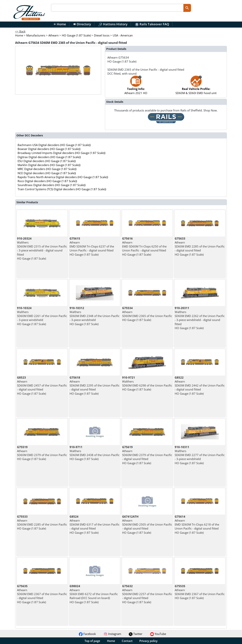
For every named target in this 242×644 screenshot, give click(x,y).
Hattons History (113, 24)
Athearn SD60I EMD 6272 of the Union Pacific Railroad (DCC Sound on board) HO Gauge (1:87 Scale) (94, 594)
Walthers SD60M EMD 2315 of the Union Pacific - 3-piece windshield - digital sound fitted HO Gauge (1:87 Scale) (42, 248)
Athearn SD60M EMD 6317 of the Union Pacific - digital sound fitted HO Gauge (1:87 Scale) (95, 525)
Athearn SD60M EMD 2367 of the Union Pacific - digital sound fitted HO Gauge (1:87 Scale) (42, 594)
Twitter (136, 634)
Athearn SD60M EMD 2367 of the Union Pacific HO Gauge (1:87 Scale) (200, 592)
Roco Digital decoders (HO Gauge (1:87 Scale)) (47, 181)
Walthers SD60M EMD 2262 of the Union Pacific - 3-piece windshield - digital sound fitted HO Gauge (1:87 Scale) (200, 318)
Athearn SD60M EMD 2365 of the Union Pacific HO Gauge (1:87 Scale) (147, 314)
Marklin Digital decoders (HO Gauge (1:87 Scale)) (49, 165)
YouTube (158, 634)
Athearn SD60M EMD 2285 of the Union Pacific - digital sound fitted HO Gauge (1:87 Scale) (200, 246)
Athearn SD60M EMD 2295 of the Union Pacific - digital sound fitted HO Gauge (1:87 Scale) (95, 385)
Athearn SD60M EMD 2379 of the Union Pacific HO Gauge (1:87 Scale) (42, 453)
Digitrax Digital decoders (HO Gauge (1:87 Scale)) (49, 157)
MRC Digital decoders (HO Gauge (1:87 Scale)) (47, 169)
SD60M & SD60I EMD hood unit (196, 87)
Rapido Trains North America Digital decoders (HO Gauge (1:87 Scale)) (63, 177)
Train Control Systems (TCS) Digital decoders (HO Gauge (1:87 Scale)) (62, 189)
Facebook (87, 634)
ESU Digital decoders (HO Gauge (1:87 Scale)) (47, 161)
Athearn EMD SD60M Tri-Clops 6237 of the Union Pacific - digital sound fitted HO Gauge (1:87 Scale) (92, 246)
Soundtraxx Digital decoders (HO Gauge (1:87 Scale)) (52, 185)
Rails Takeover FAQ (152, 24)
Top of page (92, 641)
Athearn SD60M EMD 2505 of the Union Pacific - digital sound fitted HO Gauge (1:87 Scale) (147, 525)
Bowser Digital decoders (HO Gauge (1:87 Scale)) (49, 149)
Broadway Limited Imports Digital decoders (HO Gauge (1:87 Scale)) (61, 153)
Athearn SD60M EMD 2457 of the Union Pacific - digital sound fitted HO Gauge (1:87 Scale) (42, 385)
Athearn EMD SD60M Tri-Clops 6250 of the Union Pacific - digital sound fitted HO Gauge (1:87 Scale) (144, 246)
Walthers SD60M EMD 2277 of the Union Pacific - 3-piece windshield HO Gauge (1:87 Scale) (200, 455)
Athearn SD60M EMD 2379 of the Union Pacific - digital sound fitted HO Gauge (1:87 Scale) (147, 455)
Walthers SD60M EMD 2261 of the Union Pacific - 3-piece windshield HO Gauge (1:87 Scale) (42, 316)
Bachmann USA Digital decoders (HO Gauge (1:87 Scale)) (54, 145)
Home (60, 24)
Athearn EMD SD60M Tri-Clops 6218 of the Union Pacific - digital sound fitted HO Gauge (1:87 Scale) (197, 525)
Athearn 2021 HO (136, 87)
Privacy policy (148, 641)
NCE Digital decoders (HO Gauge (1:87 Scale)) (47, 173)
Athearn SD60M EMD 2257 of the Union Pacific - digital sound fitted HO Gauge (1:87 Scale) (147, 594)
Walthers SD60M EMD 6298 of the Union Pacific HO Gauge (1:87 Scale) (147, 383)
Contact (127, 641)
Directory (82, 24)
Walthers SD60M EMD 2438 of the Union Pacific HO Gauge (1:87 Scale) (95, 453)
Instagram (112, 634)
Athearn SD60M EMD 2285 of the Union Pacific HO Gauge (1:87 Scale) (42, 523)
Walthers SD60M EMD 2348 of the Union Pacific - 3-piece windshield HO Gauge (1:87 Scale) (95, 316)
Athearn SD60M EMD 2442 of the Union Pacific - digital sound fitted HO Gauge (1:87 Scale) (200, 385)
